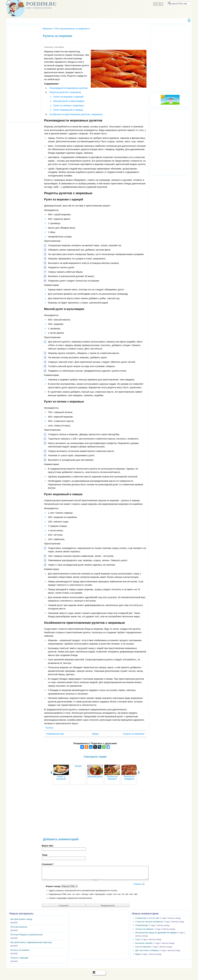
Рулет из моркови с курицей (68, 97)
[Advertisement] (95, 813)
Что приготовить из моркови (71, 29)
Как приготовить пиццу (21, 919)
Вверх (94, 734)
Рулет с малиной (61, 778)
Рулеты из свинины (112, 778)
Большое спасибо (144, 943)
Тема (45, 855)
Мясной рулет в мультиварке (69, 101)
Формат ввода (53, 886)
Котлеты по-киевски (20, 950)
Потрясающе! (142, 925)
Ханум (78, 766)
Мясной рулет (95, 776)
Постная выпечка (19, 927)
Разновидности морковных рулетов (69, 88)
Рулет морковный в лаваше (68, 110)
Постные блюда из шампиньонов (26, 935)
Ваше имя (47, 846)
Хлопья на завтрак (145, 929)
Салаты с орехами (19, 958)
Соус (138, 939)
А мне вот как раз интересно (149, 922)
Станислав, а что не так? (147, 918)
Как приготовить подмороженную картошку (31, 942)
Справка (137, 884)
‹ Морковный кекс (55, 734)
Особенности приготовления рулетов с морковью (76, 114)
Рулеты (49, 728)
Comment (48, 864)
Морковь (47, 29)
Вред (138, 954)
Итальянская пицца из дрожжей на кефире (156, 933)
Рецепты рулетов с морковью (65, 92)
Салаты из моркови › (134, 734)
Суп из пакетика (143, 947)
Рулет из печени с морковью (69, 105)
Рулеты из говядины (129, 778)
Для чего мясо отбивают (147, 950)
